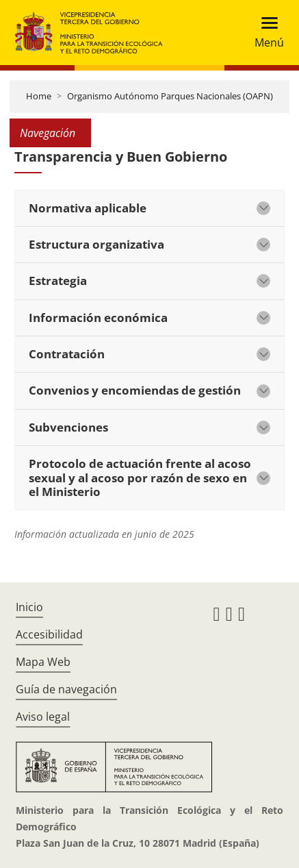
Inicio (29, 607)
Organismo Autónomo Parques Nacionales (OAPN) (170, 96)
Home (39, 96)
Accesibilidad (49, 634)
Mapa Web (43, 662)
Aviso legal (43, 717)
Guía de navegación (66, 689)
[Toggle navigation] (265, 33)
